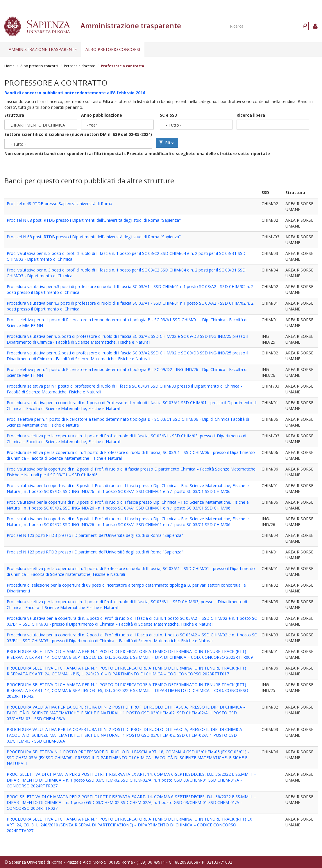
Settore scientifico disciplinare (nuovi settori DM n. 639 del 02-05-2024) (78, 134)
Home (9, 66)
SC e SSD (169, 115)
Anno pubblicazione (102, 115)
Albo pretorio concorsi (113, 49)
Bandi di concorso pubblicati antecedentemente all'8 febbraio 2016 (75, 93)
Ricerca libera (251, 115)
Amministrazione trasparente (43, 49)
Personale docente (79, 66)
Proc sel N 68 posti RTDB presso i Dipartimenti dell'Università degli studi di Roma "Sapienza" (94, 220)
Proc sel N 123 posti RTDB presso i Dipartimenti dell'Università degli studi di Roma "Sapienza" (95, 535)
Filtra (167, 143)
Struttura (14, 115)
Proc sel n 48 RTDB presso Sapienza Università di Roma (59, 204)
